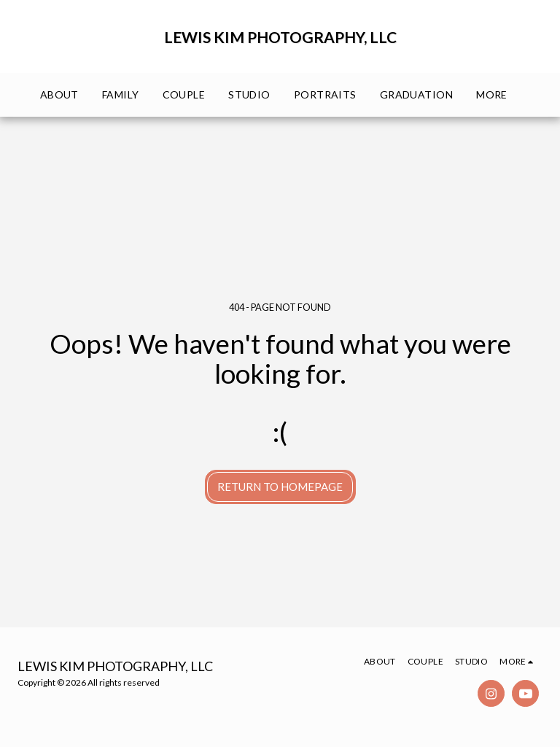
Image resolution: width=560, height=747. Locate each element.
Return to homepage (280, 487)
